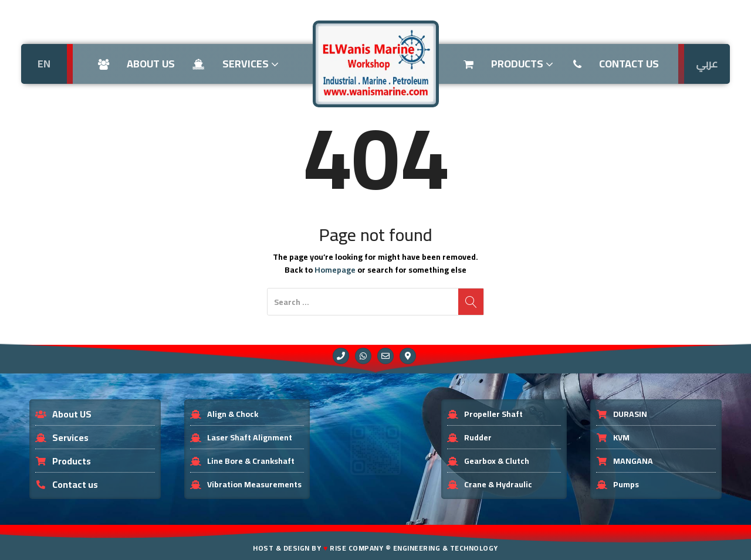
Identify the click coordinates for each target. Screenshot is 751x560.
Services (237, 64)
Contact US (616, 64)
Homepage (335, 270)
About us (136, 64)
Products (510, 64)
